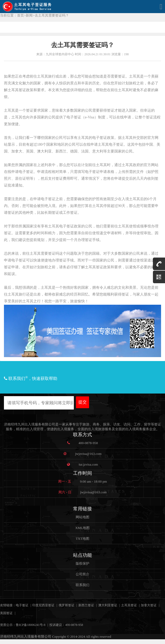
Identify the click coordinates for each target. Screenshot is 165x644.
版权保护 (82, 563)
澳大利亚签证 (108, 605)
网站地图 (82, 517)
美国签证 (6, 613)
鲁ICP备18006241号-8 (31, 625)
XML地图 (83, 528)
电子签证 (22, 605)
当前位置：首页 (12, 15)
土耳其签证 (129, 605)
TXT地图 (82, 539)
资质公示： (8, 625)
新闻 (29, 15)
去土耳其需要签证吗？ (52, 15)
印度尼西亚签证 (43, 605)
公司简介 (82, 574)
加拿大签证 (149, 605)
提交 (82, 402)
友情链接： (8, 605)
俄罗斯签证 (66, 605)
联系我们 (82, 585)
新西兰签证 (86, 605)
